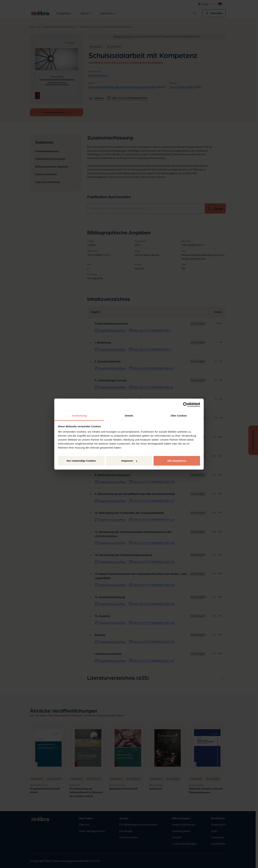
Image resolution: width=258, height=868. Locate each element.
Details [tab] (129, 416)
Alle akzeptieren (177, 461)
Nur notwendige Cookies (81, 461)
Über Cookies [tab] (179, 416)
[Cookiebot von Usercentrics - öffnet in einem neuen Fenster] (186, 405)
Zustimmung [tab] (79, 416)
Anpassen (129, 461)
